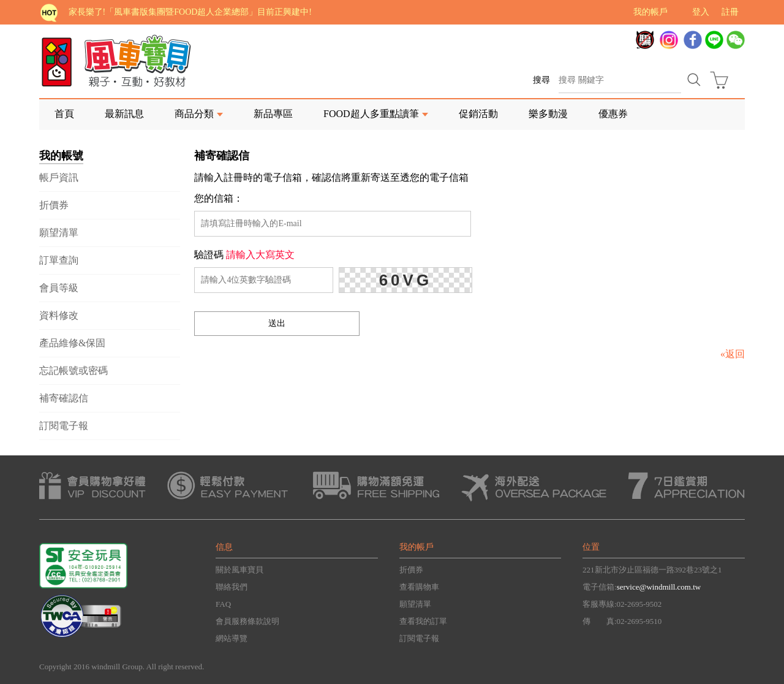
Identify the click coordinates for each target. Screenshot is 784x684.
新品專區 (273, 114)
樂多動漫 (548, 114)
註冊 (730, 12)
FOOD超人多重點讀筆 (371, 114)
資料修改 (59, 315)
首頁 (64, 114)
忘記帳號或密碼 (73, 370)
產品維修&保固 (72, 343)
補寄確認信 (64, 398)
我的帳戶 (650, 12)
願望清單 (59, 233)
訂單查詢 (59, 260)
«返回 (733, 354)
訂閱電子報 (64, 426)
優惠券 (613, 114)
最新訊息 (124, 114)
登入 (701, 12)
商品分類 (194, 114)
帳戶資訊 (59, 177)
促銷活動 (478, 114)
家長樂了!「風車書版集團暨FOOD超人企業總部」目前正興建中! (190, 12)
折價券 (54, 205)
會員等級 (59, 288)
